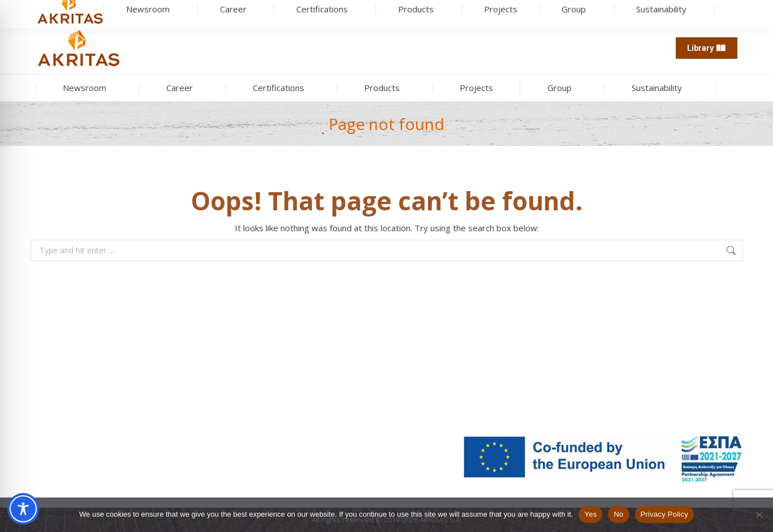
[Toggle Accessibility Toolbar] (23, 509)
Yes (590, 514)
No (618, 514)
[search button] (139, 11)
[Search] (93, 11)
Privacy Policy (664, 514)
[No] (759, 514)
